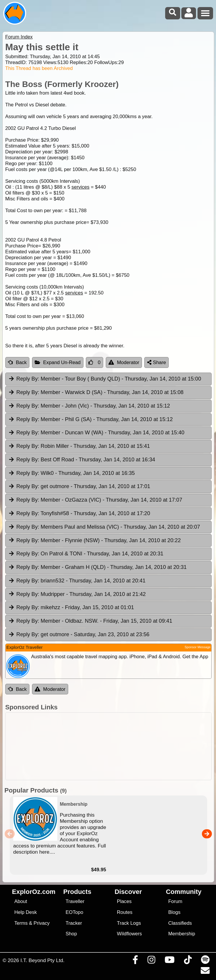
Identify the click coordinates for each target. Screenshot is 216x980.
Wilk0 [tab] (72, 473)
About (21, 901)
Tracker (74, 923)
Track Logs (129, 923)
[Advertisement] (111, 746)
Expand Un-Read (58, 362)
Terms (21, 923)
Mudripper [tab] (77, 594)
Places (124, 901)
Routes (125, 912)
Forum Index (19, 37)
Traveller (75, 901)
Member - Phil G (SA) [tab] (91, 420)
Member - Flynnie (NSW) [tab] (94, 541)
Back (17, 362)
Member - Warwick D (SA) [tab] (96, 393)
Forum (175, 901)
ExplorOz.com (34, 892)
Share (157, 362)
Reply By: (28, 379)
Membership (181, 934)
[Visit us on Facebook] (135, 961)
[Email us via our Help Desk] (205, 972)
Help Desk (26, 912)
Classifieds (180, 923)
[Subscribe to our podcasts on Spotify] (205, 961)
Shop (71, 934)
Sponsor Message (198, 647)
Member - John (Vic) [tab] (89, 406)
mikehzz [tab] (71, 608)
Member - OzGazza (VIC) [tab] (95, 500)
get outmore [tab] (79, 487)
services (80, 187)
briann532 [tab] (77, 581)
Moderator (124, 362)
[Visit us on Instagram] (151, 961)
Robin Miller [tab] (79, 446)
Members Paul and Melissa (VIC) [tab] (104, 527)
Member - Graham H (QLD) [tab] (97, 567)
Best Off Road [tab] (82, 460)
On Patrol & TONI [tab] (86, 554)
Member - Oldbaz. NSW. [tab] (90, 621)
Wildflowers (129, 934)
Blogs (174, 912)
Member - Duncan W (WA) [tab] (96, 433)
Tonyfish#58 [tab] (79, 514)
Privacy (42, 923)
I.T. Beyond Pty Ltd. (42, 960)
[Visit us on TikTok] (188, 961)
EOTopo (74, 912)
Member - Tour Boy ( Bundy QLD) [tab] (105, 379)
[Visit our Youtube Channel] (169, 961)
